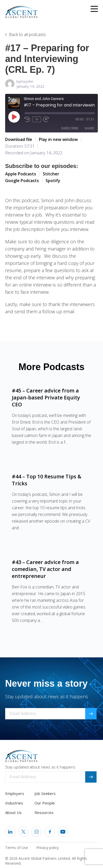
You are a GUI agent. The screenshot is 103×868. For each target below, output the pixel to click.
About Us (13, 812)
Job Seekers (45, 793)
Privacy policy (48, 848)
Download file (19, 139)
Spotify (53, 181)
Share (89, 128)
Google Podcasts (22, 181)
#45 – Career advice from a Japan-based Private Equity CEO (46, 397)
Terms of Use (17, 848)
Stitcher (51, 174)
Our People (45, 803)
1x (37, 119)
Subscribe (70, 128)
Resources (44, 812)
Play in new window (58, 139)
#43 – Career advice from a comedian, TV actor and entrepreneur (45, 569)
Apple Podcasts (21, 174)
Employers (15, 793)
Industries (14, 803)
